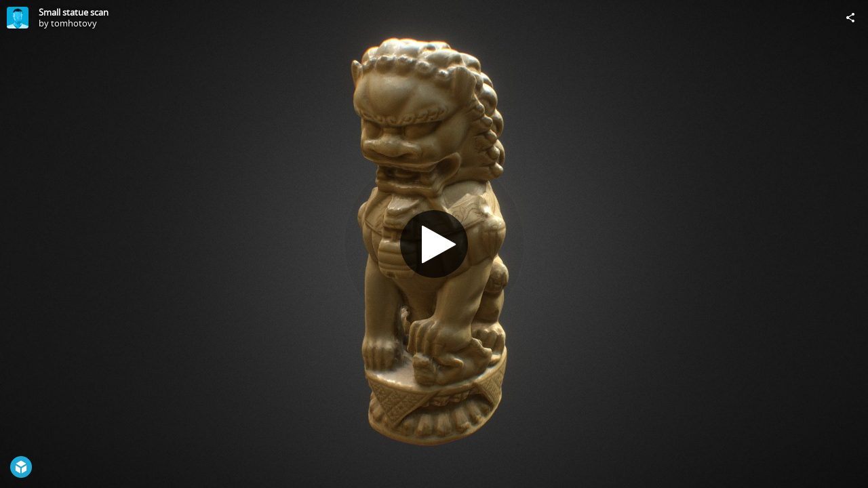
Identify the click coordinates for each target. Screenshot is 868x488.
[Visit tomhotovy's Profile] (18, 18)
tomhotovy (74, 23)
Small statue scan (74, 12)
